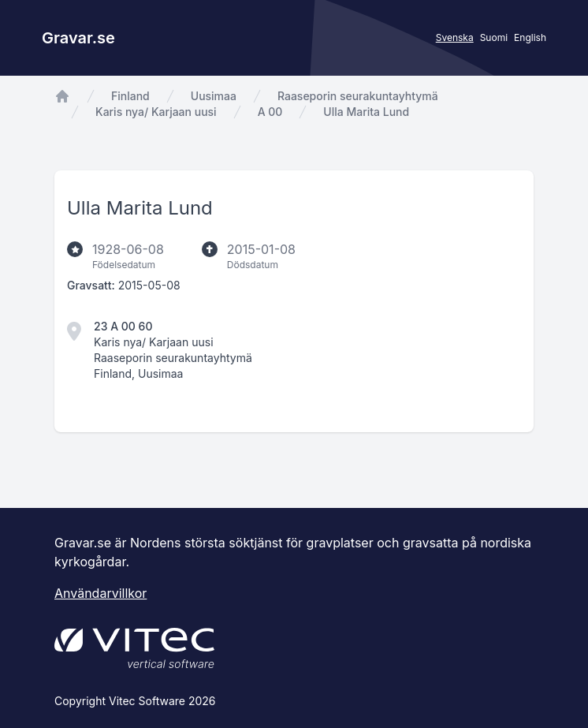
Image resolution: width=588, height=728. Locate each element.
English (530, 37)
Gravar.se (78, 38)
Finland (130, 96)
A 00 (270, 112)
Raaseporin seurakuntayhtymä (358, 96)
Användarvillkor (100, 593)
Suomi (494, 37)
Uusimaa (214, 96)
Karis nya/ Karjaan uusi (156, 112)
